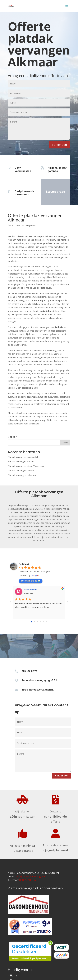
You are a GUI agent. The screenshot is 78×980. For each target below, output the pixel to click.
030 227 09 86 (28, 880)
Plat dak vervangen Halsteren (22, 475)
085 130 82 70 (29, 671)
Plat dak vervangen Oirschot (21, 471)
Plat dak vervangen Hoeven (21, 461)
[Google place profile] (24, 564)
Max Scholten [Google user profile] (30, 590)
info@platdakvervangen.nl (38, 690)
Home (14, 975)
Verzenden (59, 145)
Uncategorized (29, 225)
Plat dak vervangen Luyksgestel (23, 457)
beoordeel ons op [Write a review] (31, 581)
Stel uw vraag (49, 192)
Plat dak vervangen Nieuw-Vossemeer (26, 466)
